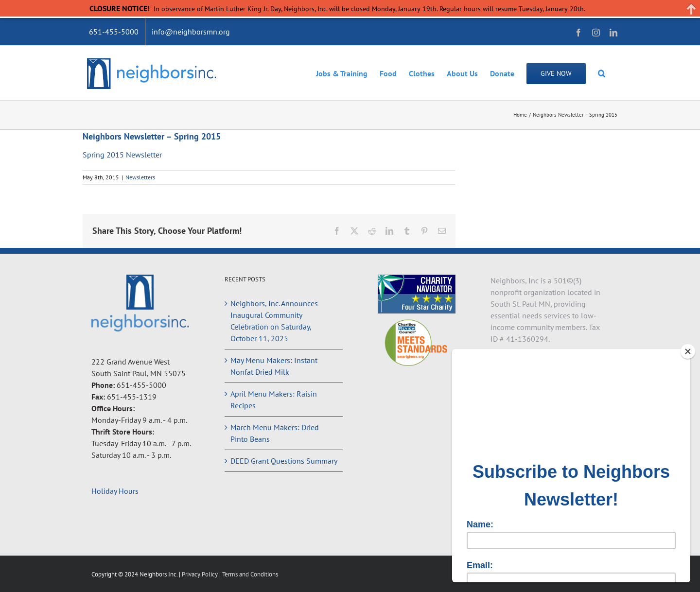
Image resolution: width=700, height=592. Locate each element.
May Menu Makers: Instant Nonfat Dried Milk (274, 366)
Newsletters (140, 177)
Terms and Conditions (250, 574)
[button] (602, 73)
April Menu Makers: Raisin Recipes (274, 400)
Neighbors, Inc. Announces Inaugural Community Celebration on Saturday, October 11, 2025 (274, 321)
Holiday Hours (115, 491)
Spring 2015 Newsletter (122, 155)
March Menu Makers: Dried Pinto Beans (275, 433)
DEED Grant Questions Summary (284, 461)
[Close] (688, 351)
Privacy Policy (201, 574)
